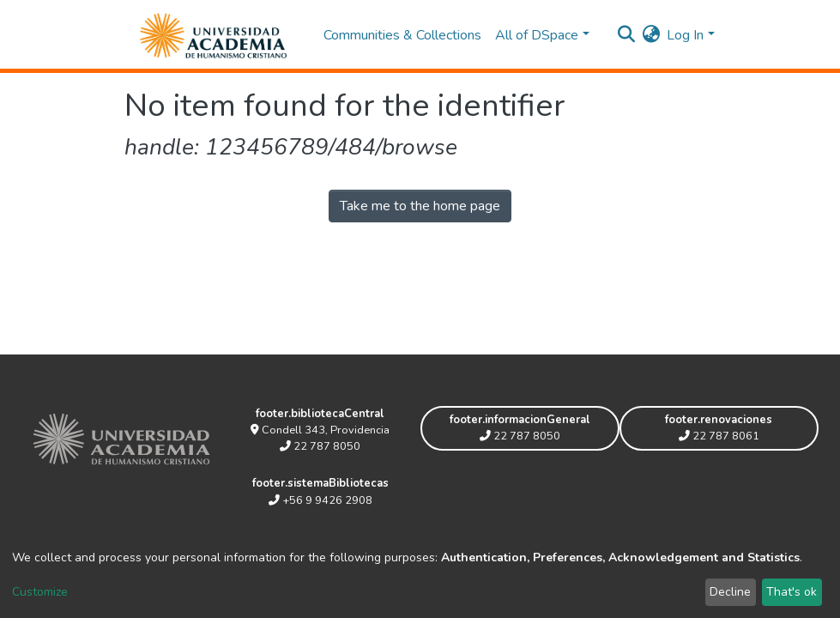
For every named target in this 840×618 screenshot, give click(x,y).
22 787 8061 (719, 436)
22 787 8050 (320, 446)
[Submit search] (626, 35)
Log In (685, 35)
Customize (40, 592)
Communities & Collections (402, 35)
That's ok (792, 592)
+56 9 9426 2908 (320, 500)
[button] (651, 35)
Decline (730, 592)
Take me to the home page (420, 206)
